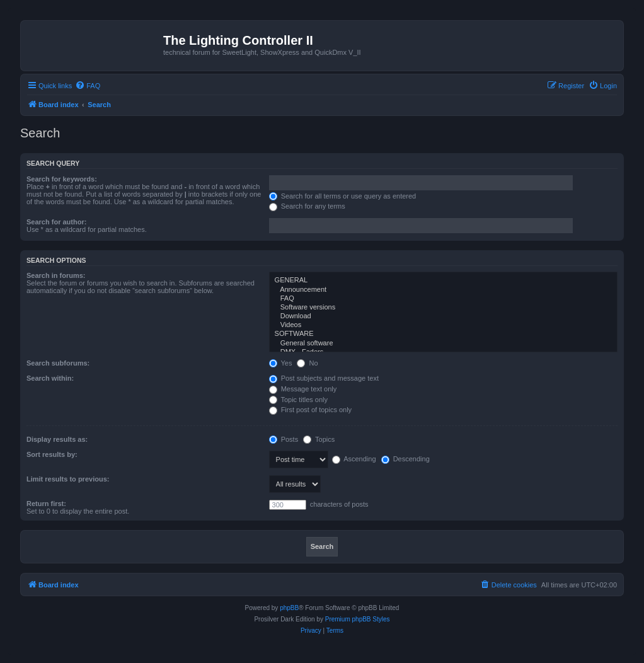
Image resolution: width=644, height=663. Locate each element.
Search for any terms (307, 206)
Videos (443, 325)
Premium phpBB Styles (358, 619)
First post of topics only (311, 410)
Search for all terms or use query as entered (343, 196)
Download (443, 316)
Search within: (50, 378)
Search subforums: (58, 363)
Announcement (443, 290)
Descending (405, 459)
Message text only (303, 389)
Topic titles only (298, 400)
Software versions (443, 308)
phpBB (289, 608)
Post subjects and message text (324, 378)
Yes (281, 363)
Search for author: (56, 222)
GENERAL (443, 280)
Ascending (354, 459)
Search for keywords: (62, 179)
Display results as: (57, 439)
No (307, 363)
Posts (284, 439)
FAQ (443, 299)
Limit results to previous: (68, 479)
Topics (319, 439)
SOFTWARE (443, 334)
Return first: (46, 504)
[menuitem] (88, 86)
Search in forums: (56, 275)
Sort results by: (52, 454)
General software (443, 343)
